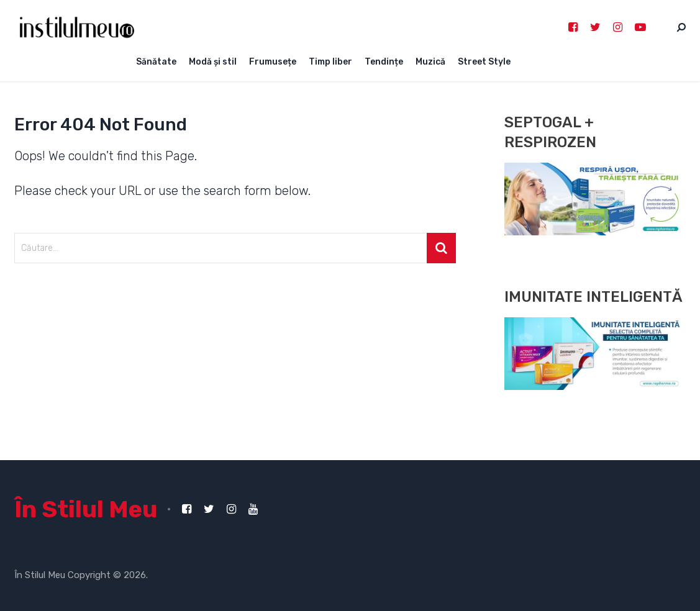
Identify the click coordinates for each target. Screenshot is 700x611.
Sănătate (156, 62)
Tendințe (384, 62)
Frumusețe (273, 62)
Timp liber (330, 62)
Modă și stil (213, 62)
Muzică (430, 62)
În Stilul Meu (86, 509)
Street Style (484, 62)
